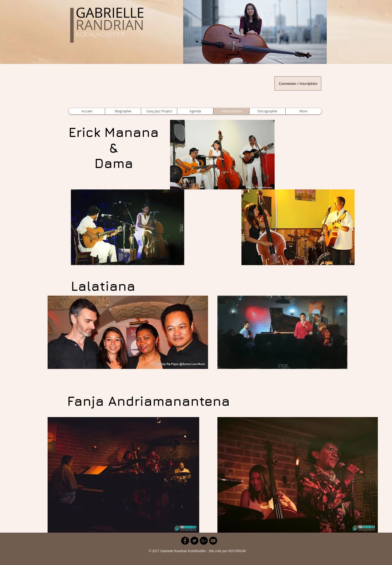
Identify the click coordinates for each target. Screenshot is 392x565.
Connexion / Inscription (298, 83)
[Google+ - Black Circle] (204, 541)
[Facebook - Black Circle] (185, 541)
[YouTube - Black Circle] (213, 541)
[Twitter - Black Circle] (194, 541)
